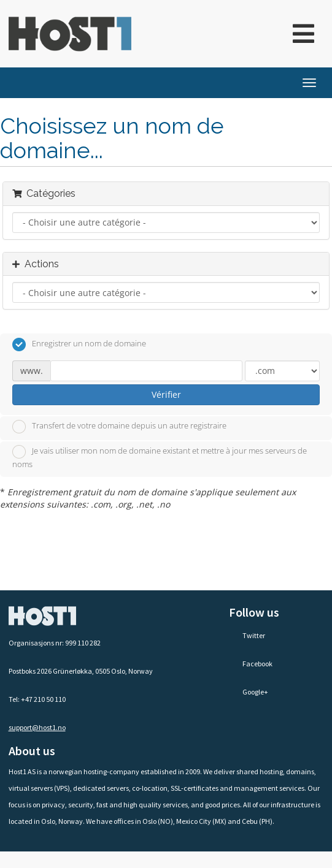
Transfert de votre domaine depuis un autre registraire (119, 427)
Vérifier (166, 394)
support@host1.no (37, 727)
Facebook (251, 664)
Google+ (249, 692)
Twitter (247, 635)
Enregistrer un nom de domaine (79, 345)
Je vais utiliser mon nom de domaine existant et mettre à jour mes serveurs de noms (160, 457)
